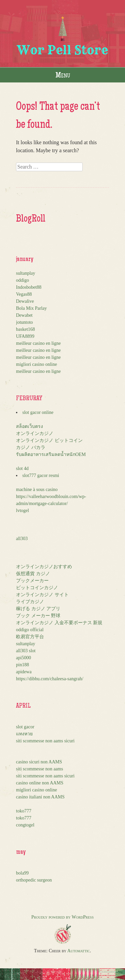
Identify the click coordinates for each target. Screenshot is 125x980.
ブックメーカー (32, 581)
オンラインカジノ (35, 433)
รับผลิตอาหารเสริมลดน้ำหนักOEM (51, 454)
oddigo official (30, 630)
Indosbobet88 (29, 287)
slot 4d (22, 468)
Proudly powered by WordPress (62, 917)
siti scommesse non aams (39, 769)
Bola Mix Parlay (31, 308)
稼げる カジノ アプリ (38, 609)
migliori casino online (36, 364)
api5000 (23, 658)
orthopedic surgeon (34, 880)
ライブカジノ (30, 602)
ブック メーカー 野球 (38, 616)
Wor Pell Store (62, 50)
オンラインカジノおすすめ (44, 567)
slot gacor (25, 727)
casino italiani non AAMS (40, 797)
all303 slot (26, 651)
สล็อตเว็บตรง (29, 426)
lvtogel (22, 511)
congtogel (25, 825)
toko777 (24, 811)
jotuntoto (24, 322)
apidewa (24, 672)
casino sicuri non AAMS (39, 762)
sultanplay (26, 273)
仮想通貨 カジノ (33, 574)
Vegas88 (24, 294)
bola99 (22, 873)
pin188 (22, 665)
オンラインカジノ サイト (42, 595)
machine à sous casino (37, 489)
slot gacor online (38, 412)
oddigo (22, 280)
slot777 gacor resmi (41, 475)
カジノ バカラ (31, 447)
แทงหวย (24, 734)
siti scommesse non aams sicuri (45, 741)
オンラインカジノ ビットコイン (49, 440)
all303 (22, 539)
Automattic (79, 951)
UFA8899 (25, 336)
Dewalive (25, 301)
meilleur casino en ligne (38, 343)
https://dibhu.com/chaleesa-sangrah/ (50, 679)
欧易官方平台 (30, 637)
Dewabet (24, 315)
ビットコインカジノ (37, 588)
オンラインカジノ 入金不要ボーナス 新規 (59, 623)
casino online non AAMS (40, 783)
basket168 (25, 329)
